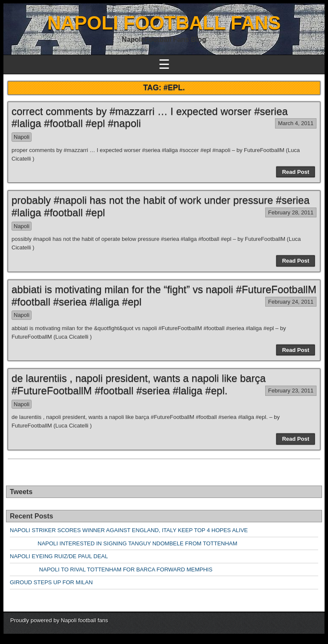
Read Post (296, 172)
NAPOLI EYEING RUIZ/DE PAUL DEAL (59, 556)
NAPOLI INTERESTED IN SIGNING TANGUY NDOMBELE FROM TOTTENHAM (124, 543)
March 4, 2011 (296, 123)
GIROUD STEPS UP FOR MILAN (51, 582)
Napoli (22, 137)
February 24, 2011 (291, 302)
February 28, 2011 (291, 212)
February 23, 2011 (291, 391)
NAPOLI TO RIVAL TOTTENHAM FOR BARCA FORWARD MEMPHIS (111, 569)
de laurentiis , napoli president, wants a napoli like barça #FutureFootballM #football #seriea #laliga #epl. (139, 384)
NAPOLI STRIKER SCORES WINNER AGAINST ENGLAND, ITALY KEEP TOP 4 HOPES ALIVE (129, 530)
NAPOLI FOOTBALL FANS (164, 23)
